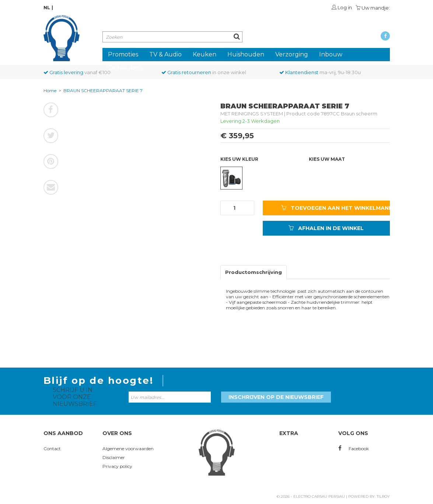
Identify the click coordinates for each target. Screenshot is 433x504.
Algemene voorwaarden (128, 449)
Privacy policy (117, 466)
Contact (52, 449)
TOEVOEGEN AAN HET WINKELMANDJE (336, 208)
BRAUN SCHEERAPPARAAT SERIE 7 (103, 91)
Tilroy (383, 496)
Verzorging (292, 54)
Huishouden (246, 54)
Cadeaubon (125, 68)
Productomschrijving (254, 272)
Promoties (123, 54)
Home (50, 91)
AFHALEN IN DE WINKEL (326, 228)
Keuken (205, 54)
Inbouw (331, 54)
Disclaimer (114, 457)
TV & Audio (165, 54)
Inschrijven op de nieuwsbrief (276, 397)
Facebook (354, 449)
